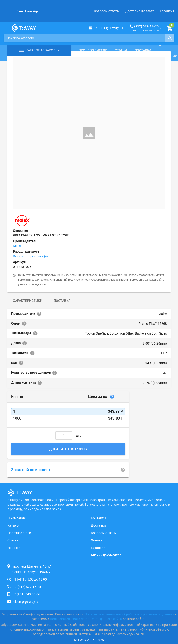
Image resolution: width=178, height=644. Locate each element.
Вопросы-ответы (107, 11)
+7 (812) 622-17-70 (27, 587)
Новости (14, 548)
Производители (93, 50)
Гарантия (167, 11)
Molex (17, 246)
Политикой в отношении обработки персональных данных (129, 614)
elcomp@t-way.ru (109, 28)
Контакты (99, 518)
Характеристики (28, 301)
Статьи (121, 50)
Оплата (97, 540)
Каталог (14, 525)
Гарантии (98, 548)
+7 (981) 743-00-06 (26, 594)
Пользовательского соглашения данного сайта (86, 619)
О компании (17, 518)
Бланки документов (106, 555)
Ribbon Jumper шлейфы (31, 256)
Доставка (143, 50)
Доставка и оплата (140, 11)
